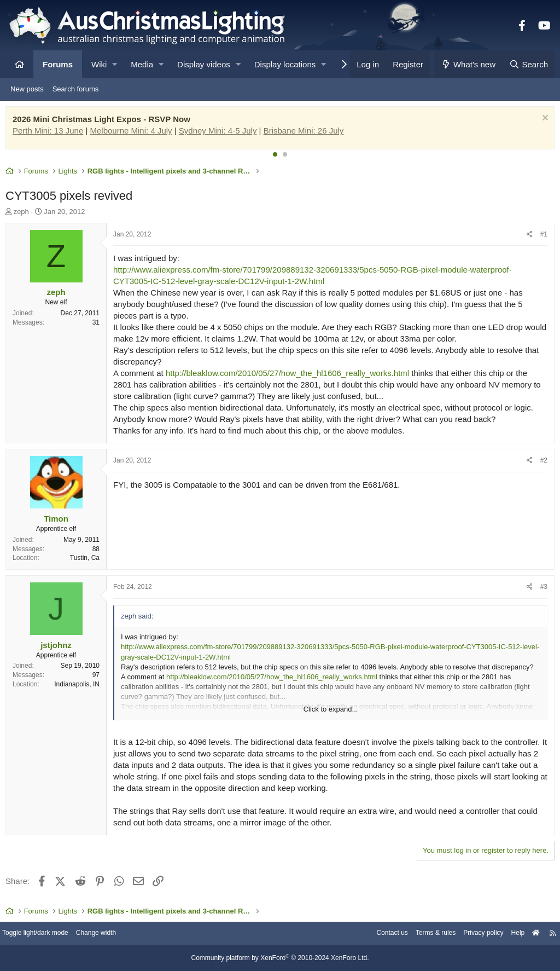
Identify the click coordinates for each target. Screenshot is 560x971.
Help (508, 934)
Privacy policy (471, 934)
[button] (115, 64)
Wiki (99, 64)
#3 (541, 589)
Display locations (285, 64)
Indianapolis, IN (80, 687)
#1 (541, 237)
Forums (58, 64)
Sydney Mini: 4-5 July (221, 133)
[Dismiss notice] (541, 122)
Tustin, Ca (87, 560)
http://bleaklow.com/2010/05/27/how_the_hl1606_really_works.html (290, 376)
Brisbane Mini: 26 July (307, 133)
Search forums (76, 89)
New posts (27, 89)
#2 (541, 463)
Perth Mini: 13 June (51, 133)
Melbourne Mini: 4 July (134, 133)
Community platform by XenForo (280, 958)
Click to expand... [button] (331, 712)
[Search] (528, 64)
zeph (24, 214)
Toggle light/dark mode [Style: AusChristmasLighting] (46, 934)
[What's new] (468, 64)
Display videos (204, 64)
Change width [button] (112, 934)
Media (142, 64)
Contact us (373, 934)
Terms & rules (420, 934)
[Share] (527, 237)
